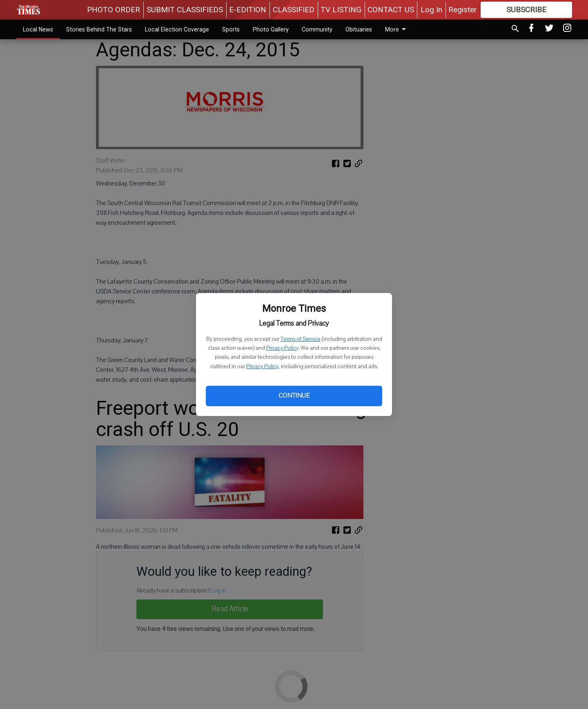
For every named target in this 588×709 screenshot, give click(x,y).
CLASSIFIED (294, 10)
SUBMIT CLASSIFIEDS (185, 10)
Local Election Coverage (177, 29)
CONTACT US (391, 10)
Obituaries (359, 29)
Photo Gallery (271, 29)
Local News (38, 29)
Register (463, 10)
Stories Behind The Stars (99, 29)
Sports (231, 29)
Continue (294, 396)
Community (317, 29)
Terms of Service (301, 339)
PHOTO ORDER (114, 10)
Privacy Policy (282, 348)
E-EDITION (248, 10)
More (397, 29)
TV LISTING (341, 10)
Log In (431, 10)
